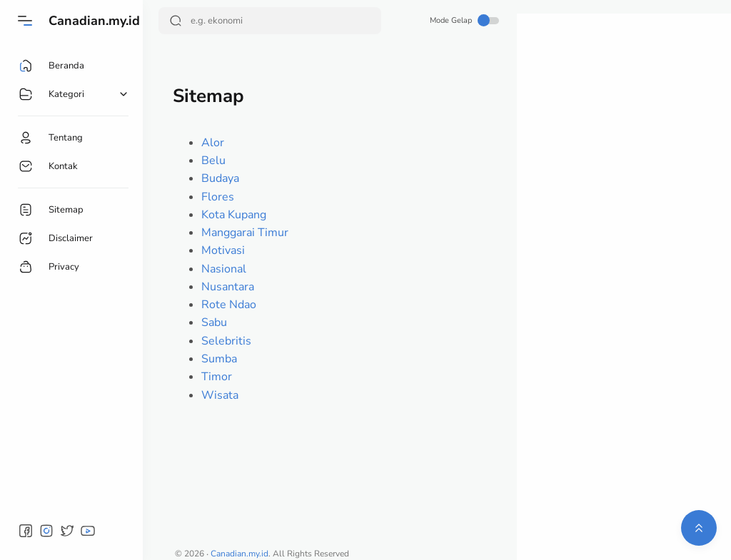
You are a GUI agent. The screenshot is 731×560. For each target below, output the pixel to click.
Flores (218, 197)
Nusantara (228, 287)
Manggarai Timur (245, 233)
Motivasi (223, 250)
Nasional (224, 269)
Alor (213, 143)
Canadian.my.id (94, 21)
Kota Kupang (234, 215)
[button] (26, 531)
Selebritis (226, 341)
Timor (217, 377)
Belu (213, 161)
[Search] (270, 21)
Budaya (220, 178)
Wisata (220, 395)
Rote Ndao (229, 305)
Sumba (219, 359)
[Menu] (25, 21)
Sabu (214, 322)
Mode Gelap (464, 20)
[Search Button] (176, 21)
